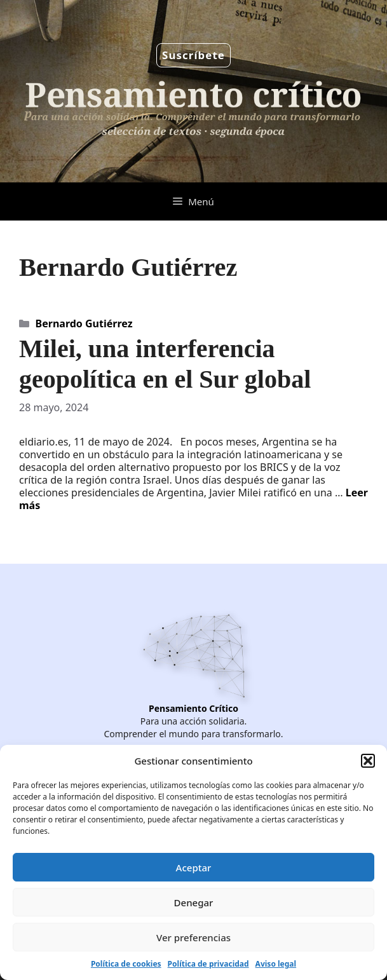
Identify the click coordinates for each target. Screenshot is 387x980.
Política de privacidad (208, 964)
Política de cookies (126, 964)
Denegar (194, 902)
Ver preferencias (193, 937)
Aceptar (194, 868)
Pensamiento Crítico (193, 708)
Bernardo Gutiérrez (84, 323)
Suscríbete (193, 55)
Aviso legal (276, 964)
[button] (368, 761)
